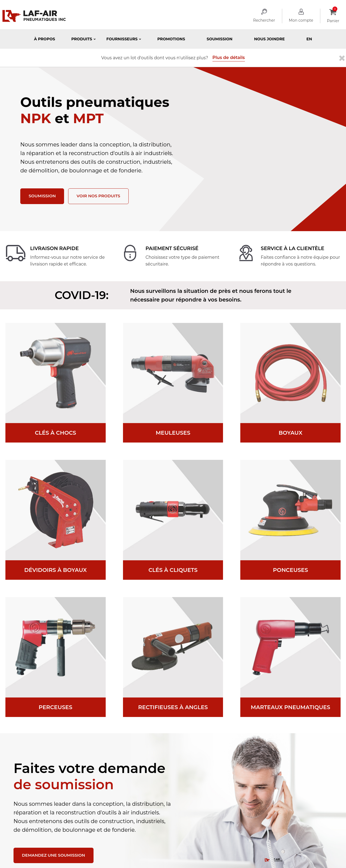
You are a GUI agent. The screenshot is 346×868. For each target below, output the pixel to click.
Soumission (220, 39)
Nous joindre (270, 39)
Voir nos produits (102, 196)
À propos (45, 39)
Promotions (171, 39)
